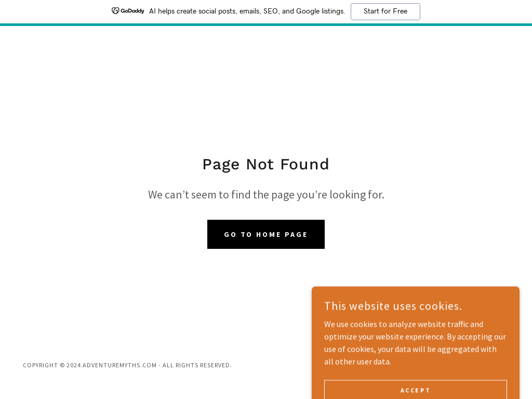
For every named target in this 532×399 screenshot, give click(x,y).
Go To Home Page (266, 234)
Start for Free (385, 11)
